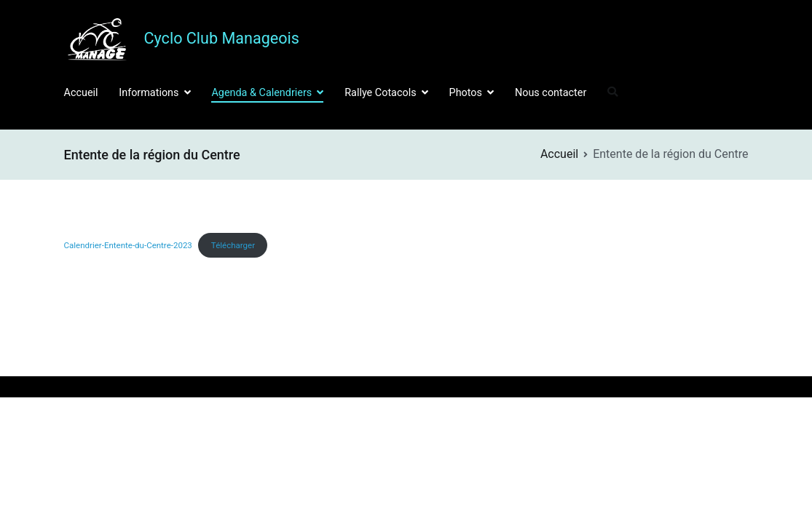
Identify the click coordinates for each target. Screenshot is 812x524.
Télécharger (233, 245)
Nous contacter (551, 93)
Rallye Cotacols (380, 93)
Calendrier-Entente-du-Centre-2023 (128, 245)
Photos (466, 93)
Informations (149, 93)
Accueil (81, 93)
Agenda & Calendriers (261, 93)
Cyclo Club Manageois (222, 38)
